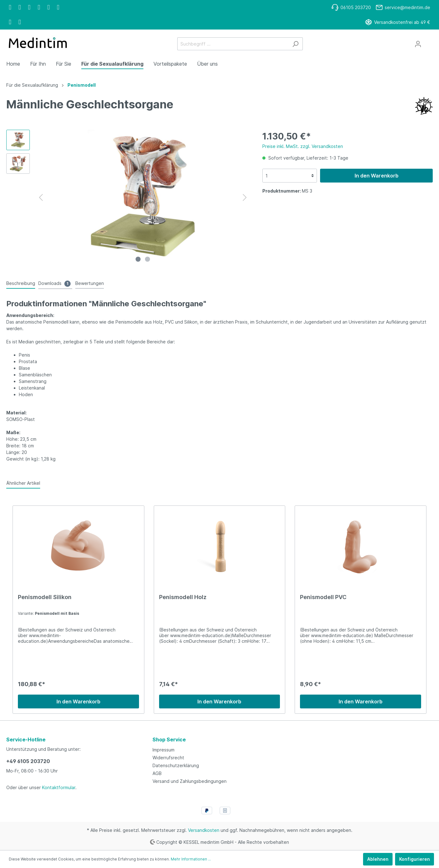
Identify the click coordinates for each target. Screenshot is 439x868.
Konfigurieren (415, 859)
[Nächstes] (245, 197)
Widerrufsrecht (168, 758)
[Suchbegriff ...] (233, 44)
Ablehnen (378, 859)
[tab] (21, 283)
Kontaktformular (59, 787)
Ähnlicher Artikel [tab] (23, 483)
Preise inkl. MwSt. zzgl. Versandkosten (303, 146)
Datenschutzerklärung (176, 765)
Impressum (163, 750)
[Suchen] (295, 44)
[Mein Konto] (418, 44)
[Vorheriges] (41, 197)
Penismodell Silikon (45, 597)
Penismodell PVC (323, 597)
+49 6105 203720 (28, 761)
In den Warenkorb (377, 176)
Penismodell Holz (183, 597)
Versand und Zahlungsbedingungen (190, 781)
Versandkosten (204, 830)
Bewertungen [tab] (90, 283)
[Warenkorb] (429, 42)
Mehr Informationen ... (191, 859)
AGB (157, 773)
